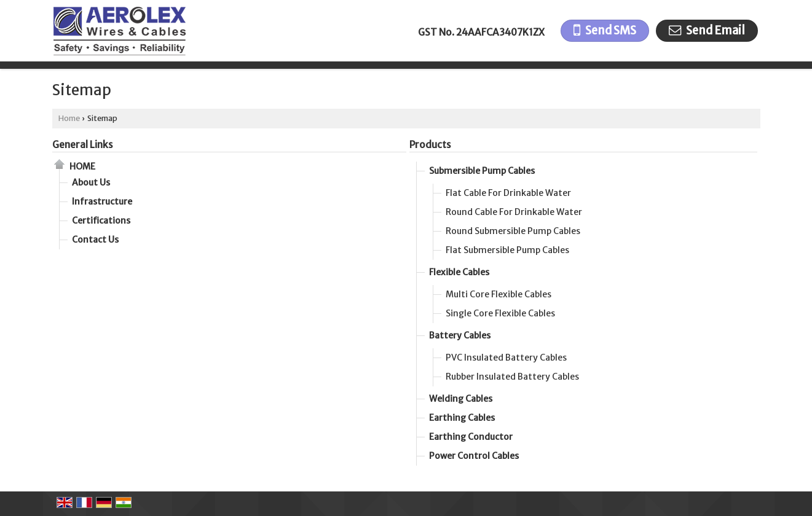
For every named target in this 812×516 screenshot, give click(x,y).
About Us (91, 182)
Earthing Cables (462, 418)
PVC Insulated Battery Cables (506, 358)
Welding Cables (461, 399)
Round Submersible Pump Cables (513, 231)
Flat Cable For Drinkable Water (508, 193)
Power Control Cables (474, 456)
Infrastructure (102, 201)
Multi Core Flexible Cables (499, 294)
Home (69, 118)
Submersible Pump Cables (482, 171)
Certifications (101, 221)
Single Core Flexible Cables (500, 313)
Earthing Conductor (471, 437)
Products (430, 145)
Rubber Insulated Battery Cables (512, 377)
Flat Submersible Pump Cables (507, 250)
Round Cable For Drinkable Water (514, 212)
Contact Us (95, 240)
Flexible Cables (459, 272)
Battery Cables (460, 335)
